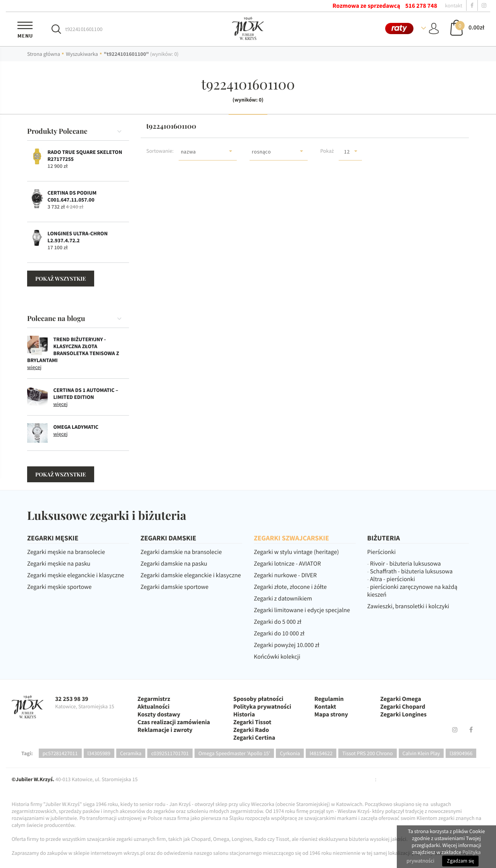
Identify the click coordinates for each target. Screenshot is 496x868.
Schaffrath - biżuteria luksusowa (411, 571)
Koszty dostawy (159, 714)
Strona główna (44, 54)
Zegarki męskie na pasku (59, 564)
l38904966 (461, 753)
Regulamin (329, 699)
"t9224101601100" (127, 54)
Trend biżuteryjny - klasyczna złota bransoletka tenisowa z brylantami (73, 350)
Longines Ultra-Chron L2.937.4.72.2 (78, 237)
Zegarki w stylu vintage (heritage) (296, 552)
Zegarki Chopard (403, 707)
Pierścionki (382, 552)
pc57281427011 (60, 753)
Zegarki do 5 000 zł (278, 622)
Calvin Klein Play (421, 753)
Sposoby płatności (258, 699)
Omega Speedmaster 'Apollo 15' (234, 753)
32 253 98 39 (72, 699)
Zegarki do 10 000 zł (279, 633)
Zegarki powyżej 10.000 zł (287, 645)
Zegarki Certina (254, 738)
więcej (34, 367)
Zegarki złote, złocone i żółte (290, 587)
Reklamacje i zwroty (165, 730)
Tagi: (27, 753)
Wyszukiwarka (82, 54)
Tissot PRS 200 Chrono (367, 753)
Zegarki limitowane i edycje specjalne (302, 610)
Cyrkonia (290, 753)
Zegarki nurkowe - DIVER (285, 575)
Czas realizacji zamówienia (174, 722)
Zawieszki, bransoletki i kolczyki (408, 606)
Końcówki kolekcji (277, 657)
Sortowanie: (160, 151)
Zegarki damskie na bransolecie (181, 552)
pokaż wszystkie (61, 279)
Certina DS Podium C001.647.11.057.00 (72, 196)
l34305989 (99, 753)
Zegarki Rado (251, 730)
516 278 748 (421, 6)
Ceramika (131, 753)
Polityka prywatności (262, 707)
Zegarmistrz (154, 699)
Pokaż (327, 151)
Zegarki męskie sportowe (59, 587)
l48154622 (321, 753)
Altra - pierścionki (393, 579)
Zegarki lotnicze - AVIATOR (287, 564)
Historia (244, 714)
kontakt (454, 5)
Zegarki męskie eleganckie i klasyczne (76, 575)
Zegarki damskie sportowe (175, 587)
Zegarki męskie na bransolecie (66, 552)
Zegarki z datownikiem (283, 599)
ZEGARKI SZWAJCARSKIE (291, 538)
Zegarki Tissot (252, 722)
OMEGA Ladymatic (76, 427)
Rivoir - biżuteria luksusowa (406, 564)
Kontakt (325, 707)
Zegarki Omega (400, 699)
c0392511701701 (170, 753)
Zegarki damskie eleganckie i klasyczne (191, 575)
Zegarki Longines (403, 714)
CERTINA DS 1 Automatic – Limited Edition (86, 393)
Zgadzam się (460, 861)
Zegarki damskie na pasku (174, 564)
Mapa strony (331, 714)
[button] (208, 151)
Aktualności (154, 707)
